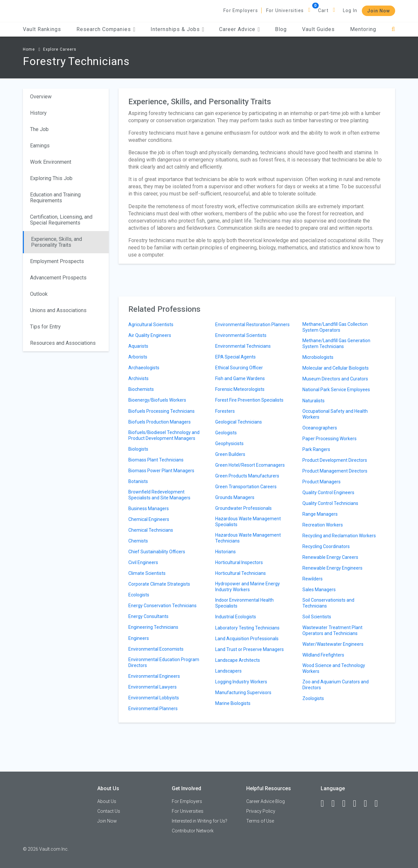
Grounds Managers (235, 497)
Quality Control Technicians (330, 503)
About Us (107, 801)
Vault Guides (318, 29)
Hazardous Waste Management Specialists (248, 522)
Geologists (226, 433)
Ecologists (139, 595)
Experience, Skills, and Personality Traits (56, 242)
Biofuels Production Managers (160, 422)
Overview (41, 97)
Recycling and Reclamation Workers (339, 536)
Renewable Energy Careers (330, 557)
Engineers (139, 638)
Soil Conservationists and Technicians (328, 603)
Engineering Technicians (153, 627)
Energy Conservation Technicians (162, 606)
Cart (323, 10)
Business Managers (149, 509)
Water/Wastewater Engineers (333, 644)
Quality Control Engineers (328, 492)
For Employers (241, 10)
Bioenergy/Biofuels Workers (157, 400)
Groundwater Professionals (243, 508)
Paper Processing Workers (330, 439)
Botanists (138, 481)
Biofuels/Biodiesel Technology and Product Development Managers (164, 435)
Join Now (378, 11)
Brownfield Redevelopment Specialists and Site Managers (159, 495)
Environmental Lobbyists (154, 698)
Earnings (40, 146)
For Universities (285, 10)
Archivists (138, 378)
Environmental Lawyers (153, 687)
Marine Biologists (233, 703)
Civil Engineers (143, 562)
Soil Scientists (317, 617)
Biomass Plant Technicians (156, 460)
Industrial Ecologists (236, 617)
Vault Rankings (42, 29)
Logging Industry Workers (241, 682)
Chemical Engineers (149, 519)
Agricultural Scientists (151, 325)
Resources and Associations (63, 343)
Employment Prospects (57, 261)
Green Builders (230, 454)
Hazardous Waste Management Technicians (248, 538)
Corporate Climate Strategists (159, 584)
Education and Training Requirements (55, 198)
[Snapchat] (379, 804)
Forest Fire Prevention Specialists (249, 400)
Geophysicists (229, 443)
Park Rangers (316, 449)
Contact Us (109, 811)
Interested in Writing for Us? (200, 821)
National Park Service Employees (336, 390)
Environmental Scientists (241, 335)
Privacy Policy (261, 811)
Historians (225, 552)
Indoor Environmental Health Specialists (244, 603)
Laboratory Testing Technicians (247, 628)
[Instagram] (358, 804)
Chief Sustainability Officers (157, 552)
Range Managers (320, 514)
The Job (39, 129)
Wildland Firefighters (323, 655)
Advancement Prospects (58, 278)
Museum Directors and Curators (335, 379)
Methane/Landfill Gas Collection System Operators (335, 327)
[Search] (393, 29)
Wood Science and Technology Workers (334, 668)
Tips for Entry (45, 327)
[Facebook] (325, 804)
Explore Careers (60, 49)
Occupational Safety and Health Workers (335, 414)
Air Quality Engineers (150, 335)
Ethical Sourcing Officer (239, 368)
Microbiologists (318, 357)
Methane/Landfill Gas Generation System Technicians (336, 343)
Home (29, 49)
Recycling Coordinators (326, 546)
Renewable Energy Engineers (332, 568)
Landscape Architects (238, 660)
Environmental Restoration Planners (252, 325)
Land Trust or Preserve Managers (249, 649)
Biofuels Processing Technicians (161, 411)
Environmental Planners (153, 709)
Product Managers (322, 482)
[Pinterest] (368, 804)
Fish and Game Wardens (240, 378)
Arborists (138, 357)
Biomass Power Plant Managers (161, 471)
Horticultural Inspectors (239, 562)
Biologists (138, 449)
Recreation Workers (323, 525)
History (38, 113)
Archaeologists (144, 368)
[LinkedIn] (336, 804)
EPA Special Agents (235, 357)
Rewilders (313, 579)
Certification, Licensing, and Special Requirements (61, 220)
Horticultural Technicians (241, 573)
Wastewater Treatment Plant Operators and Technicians (332, 630)
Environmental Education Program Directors (164, 662)
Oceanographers (320, 428)
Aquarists (138, 346)
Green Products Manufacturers (247, 476)
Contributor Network (193, 831)
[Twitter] (347, 804)
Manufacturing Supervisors (243, 693)
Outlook (39, 294)
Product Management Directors (335, 471)
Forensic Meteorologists (240, 389)
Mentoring (363, 29)
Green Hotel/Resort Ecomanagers (250, 465)
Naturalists (313, 401)
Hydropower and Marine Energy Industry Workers (248, 587)
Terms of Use (260, 821)
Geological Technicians (239, 422)
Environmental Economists (156, 649)
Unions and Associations (58, 310)
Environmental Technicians (243, 346)
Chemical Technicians (151, 530)
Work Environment (51, 162)
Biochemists (141, 389)
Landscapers (228, 671)
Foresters (225, 411)
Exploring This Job (51, 178)
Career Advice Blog (265, 801)
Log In (350, 10)
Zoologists (313, 698)
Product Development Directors (335, 460)
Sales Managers (319, 590)
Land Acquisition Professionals (247, 639)
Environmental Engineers (154, 676)
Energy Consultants (148, 616)
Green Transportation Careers (246, 487)
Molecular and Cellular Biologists (336, 368)
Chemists (138, 541)
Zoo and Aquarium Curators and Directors (336, 685)
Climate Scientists (147, 573)
